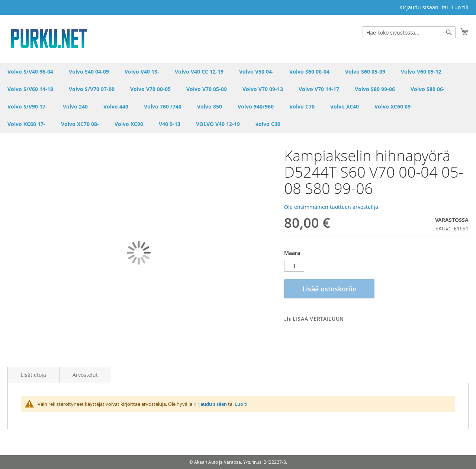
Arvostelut (85, 375)
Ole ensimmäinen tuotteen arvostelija (331, 207)
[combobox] (409, 32)
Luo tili (460, 7)
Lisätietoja (33, 375)
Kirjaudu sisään (419, 7)
